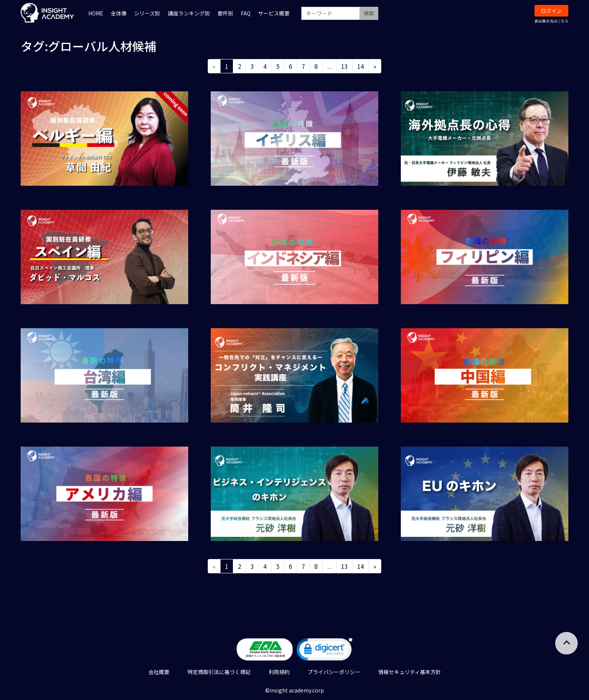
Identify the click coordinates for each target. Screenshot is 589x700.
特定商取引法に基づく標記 (219, 672)
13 (344, 66)
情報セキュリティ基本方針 (410, 672)
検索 (369, 13)
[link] (325, 651)
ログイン (551, 11)
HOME (96, 13)
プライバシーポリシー (334, 672)
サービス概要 (274, 13)
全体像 (119, 13)
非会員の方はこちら (551, 21)
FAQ (246, 13)
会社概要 (159, 672)
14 (361, 66)
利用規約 (279, 672)
